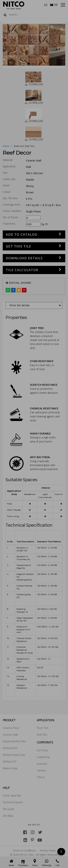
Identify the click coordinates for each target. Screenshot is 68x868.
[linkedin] (25, 840)
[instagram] (33, 832)
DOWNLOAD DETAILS (24, 258)
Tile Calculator (22, 270)
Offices (41, 777)
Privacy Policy (48, 850)
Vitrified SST (10, 762)
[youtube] (40, 840)
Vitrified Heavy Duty (14, 755)
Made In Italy (10, 768)
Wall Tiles (42, 735)
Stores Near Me (12, 796)
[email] (46, 5)
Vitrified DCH (10, 748)
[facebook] (25, 832)
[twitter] (40, 832)
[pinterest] (32, 840)
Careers (41, 770)
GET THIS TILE (18, 246)
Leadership (43, 757)
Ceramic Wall (10, 735)
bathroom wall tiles (24, 146)
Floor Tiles (43, 728)
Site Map (8, 816)
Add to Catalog (21, 234)
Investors (42, 764)
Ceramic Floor (11, 728)
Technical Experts (13, 802)
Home (6, 146)
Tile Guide (8, 809)
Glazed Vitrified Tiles (14, 741)
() (54, 5)
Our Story (42, 750)
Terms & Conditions (24, 850)
